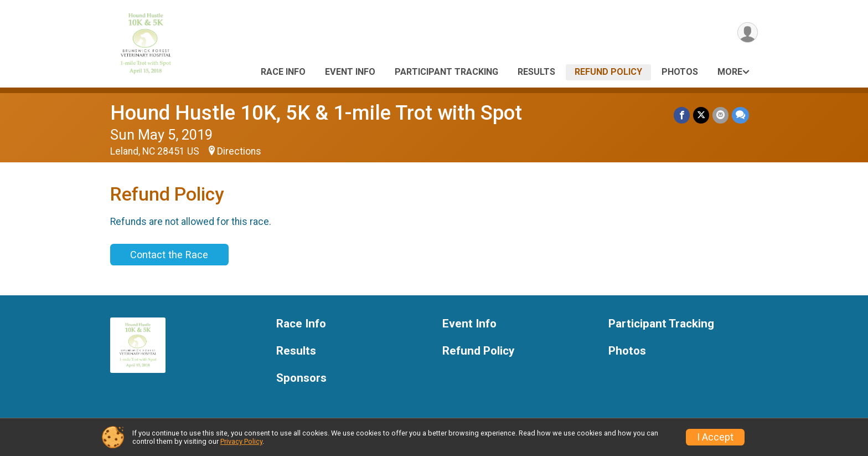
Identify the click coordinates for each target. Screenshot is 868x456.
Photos (680, 72)
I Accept (715, 437)
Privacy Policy (241, 441)
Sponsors (301, 378)
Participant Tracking (446, 72)
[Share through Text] (740, 115)
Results (536, 72)
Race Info (283, 72)
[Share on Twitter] (701, 115)
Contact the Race (169, 255)
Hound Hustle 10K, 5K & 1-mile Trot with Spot (316, 113)
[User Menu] (748, 32)
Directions (239, 151)
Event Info (350, 72)
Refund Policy (608, 72)
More (730, 72)
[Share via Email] (720, 115)
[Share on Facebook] (682, 115)
